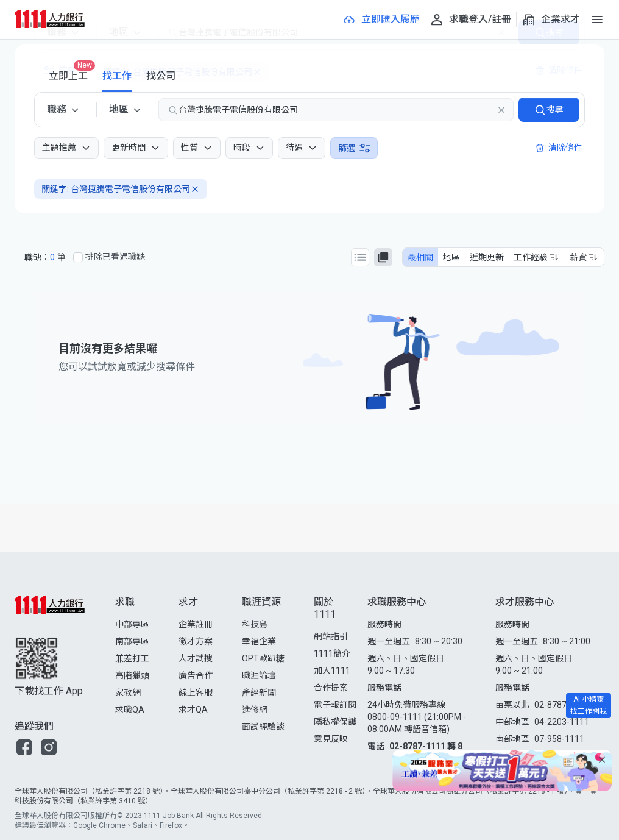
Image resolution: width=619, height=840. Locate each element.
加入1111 (332, 671)
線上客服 (196, 692)
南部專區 (132, 641)
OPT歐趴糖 (263, 658)
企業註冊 (196, 624)
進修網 (255, 710)
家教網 (128, 692)
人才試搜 (196, 658)
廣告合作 (196, 675)
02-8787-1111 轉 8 (426, 746)
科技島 (255, 624)
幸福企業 (259, 641)
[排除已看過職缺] (78, 257)
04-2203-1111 (562, 722)
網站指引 (331, 636)
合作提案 (331, 688)
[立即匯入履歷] (381, 20)
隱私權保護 (335, 722)
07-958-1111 (559, 739)
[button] (24, 747)
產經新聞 (259, 692)
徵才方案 (196, 641)
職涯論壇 (259, 675)
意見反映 (331, 739)
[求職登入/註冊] (470, 20)
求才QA (193, 710)
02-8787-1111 (562, 705)
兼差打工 (132, 658)
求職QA (130, 710)
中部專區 (132, 624)
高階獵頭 (132, 675)
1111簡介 (332, 653)
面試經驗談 (263, 727)
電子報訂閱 (335, 705)
